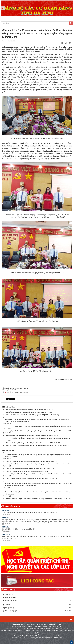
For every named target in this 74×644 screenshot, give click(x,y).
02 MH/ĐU (6, 527)
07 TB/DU (5, 510)
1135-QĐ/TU (6, 534)
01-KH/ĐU (6, 518)
